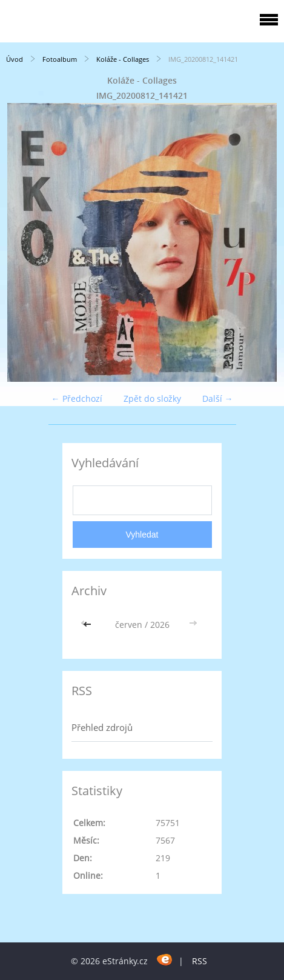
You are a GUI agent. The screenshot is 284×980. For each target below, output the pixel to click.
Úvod (15, 59)
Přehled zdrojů (102, 727)
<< (88, 625)
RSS (200, 961)
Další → (218, 398)
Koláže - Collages (123, 59)
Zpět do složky (152, 398)
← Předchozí (77, 398)
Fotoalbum (60, 59)
